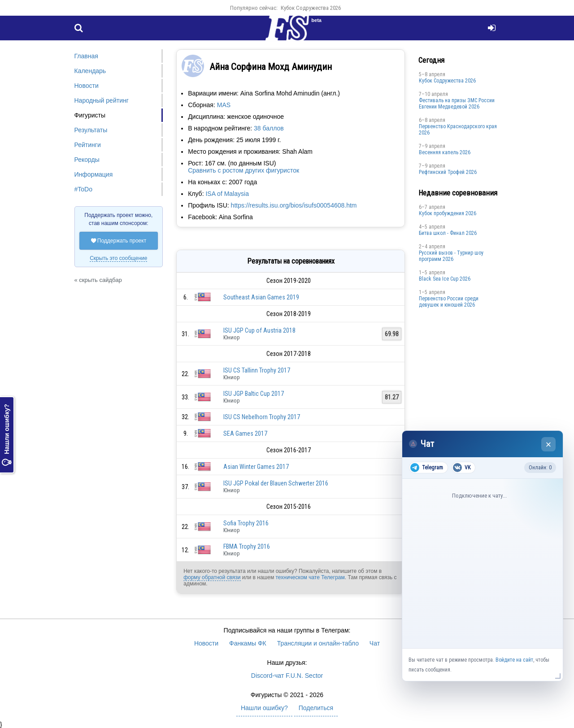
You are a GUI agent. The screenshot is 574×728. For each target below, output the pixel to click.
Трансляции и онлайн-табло (318, 643)
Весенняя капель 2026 (445, 152)
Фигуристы (90, 115)
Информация (94, 174)
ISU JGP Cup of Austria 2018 (259, 330)
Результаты (91, 130)
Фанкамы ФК (248, 643)
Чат (375, 643)
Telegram (427, 468)
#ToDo (83, 189)
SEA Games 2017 (245, 433)
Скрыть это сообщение (118, 258)
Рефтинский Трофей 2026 (448, 172)
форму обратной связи (212, 577)
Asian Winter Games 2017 (256, 467)
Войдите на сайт (514, 660)
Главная (86, 56)
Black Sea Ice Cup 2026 (445, 279)
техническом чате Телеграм (310, 577)
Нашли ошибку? (7, 435)
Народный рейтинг (102, 100)
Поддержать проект (119, 241)
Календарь (90, 71)
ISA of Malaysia (227, 194)
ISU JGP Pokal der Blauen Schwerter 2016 (276, 483)
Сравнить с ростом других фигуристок (244, 170)
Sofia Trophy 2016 (246, 523)
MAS (224, 105)
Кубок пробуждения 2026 (448, 213)
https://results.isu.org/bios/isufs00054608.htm (294, 205)
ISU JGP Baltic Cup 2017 (254, 394)
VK (462, 468)
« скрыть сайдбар (98, 280)
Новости (87, 86)
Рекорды (87, 160)
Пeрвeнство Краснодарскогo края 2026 (458, 130)
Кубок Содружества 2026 (311, 8)
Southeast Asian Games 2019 (261, 297)
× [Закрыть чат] (549, 444)
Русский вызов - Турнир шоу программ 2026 (451, 256)
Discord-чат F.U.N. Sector (287, 676)
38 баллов (269, 128)
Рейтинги (88, 145)
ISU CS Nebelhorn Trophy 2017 (262, 417)
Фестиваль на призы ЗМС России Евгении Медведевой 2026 (457, 104)
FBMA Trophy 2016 (247, 546)
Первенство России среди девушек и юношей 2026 (449, 302)
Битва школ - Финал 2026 (448, 233)
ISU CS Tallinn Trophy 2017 (257, 370)
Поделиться (316, 708)
